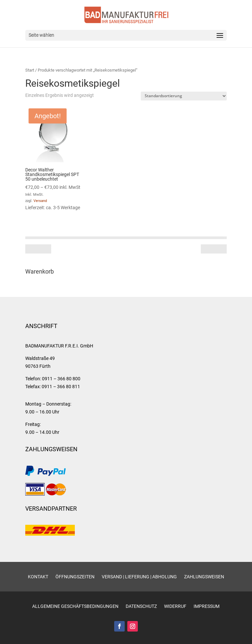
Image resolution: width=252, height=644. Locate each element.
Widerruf (175, 606)
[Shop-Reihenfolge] (184, 96)
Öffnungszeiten (75, 577)
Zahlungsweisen (204, 577)
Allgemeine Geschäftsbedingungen (75, 606)
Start (30, 70)
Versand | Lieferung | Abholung (139, 577)
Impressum (207, 606)
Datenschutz (141, 606)
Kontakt (38, 577)
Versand (40, 201)
